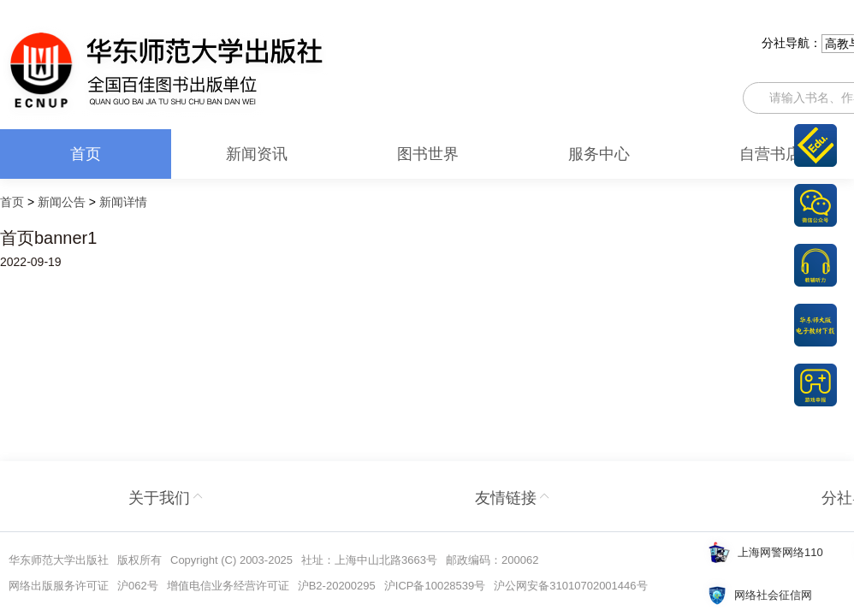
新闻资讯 (257, 154)
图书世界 (428, 154)
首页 (86, 154)
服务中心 (599, 154)
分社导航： (792, 43)
